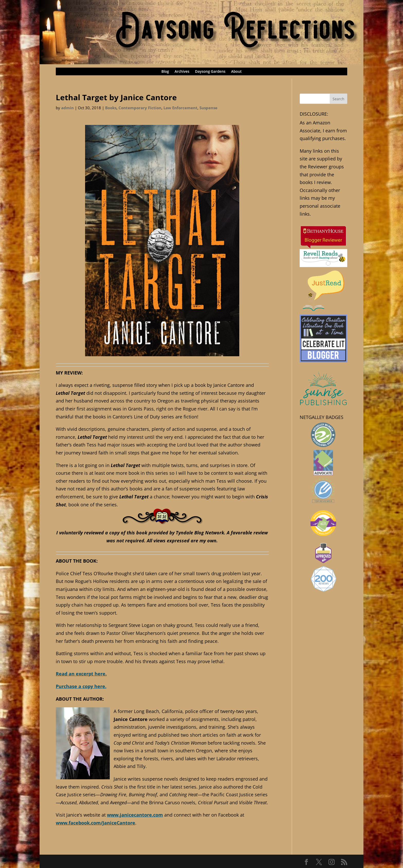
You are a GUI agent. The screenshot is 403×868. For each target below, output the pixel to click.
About (236, 72)
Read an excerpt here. (81, 674)
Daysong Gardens (210, 72)
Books (111, 108)
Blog (165, 72)
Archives (182, 72)
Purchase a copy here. (81, 686)
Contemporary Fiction (140, 108)
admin (67, 108)
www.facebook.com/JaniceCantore (95, 823)
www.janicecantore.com (135, 815)
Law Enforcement (180, 108)
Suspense (208, 108)
